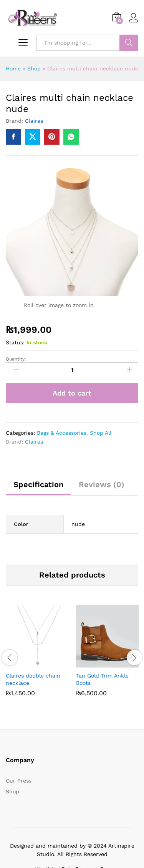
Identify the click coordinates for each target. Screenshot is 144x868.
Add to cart (72, 393)
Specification (38, 484)
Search (129, 43)
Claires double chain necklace (33, 679)
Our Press (19, 781)
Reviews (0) (102, 484)
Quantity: (16, 359)
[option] (37, 656)
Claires (34, 121)
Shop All (101, 433)
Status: (15, 342)
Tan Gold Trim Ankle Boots (102, 679)
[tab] (38, 488)
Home (13, 68)
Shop (34, 68)
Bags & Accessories (62, 433)
